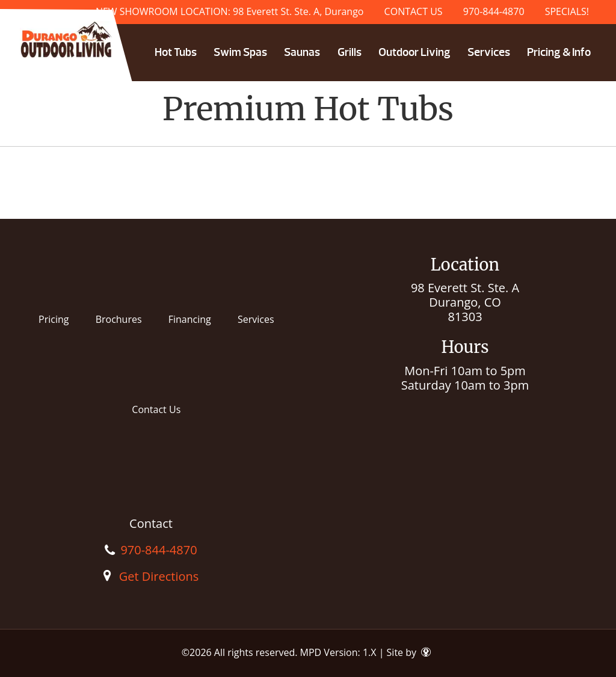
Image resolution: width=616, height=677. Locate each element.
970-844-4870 (494, 11)
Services (489, 52)
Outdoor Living (414, 52)
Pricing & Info (559, 52)
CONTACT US (414, 11)
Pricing (54, 319)
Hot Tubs (176, 52)
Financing (190, 319)
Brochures (119, 319)
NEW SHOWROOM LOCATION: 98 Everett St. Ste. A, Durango (230, 11)
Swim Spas (240, 52)
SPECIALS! (567, 11)
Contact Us (156, 409)
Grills (350, 52)
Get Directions (159, 576)
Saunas (302, 52)
